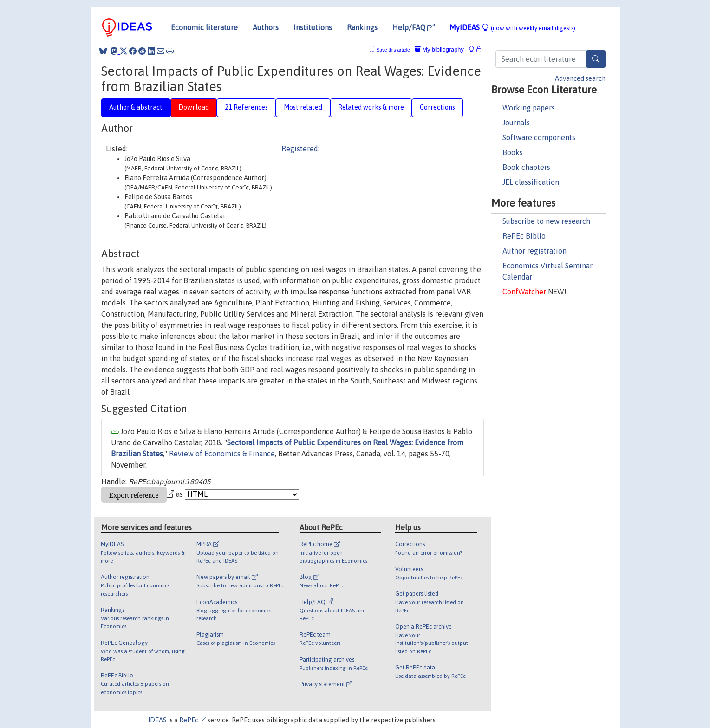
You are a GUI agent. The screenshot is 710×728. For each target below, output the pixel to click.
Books (513, 152)
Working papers (529, 108)
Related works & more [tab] (371, 107)
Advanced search (580, 78)
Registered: (300, 149)
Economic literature (204, 27)
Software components (539, 137)
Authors (266, 27)
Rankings (362, 27)
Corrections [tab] (437, 107)
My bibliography (439, 49)
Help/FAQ (414, 27)
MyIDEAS (512, 27)
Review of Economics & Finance (222, 454)
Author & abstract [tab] (136, 107)
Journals (516, 123)
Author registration (534, 251)
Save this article (393, 50)
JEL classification (531, 182)
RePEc (193, 720)
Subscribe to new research (546, 221)
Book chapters (526, 167)
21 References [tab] (246, 107)
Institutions (313, 27)
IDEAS (157, 720)
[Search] (596, 59)
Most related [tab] (303, 107)
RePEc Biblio (524, 236)
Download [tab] (194, 107)
